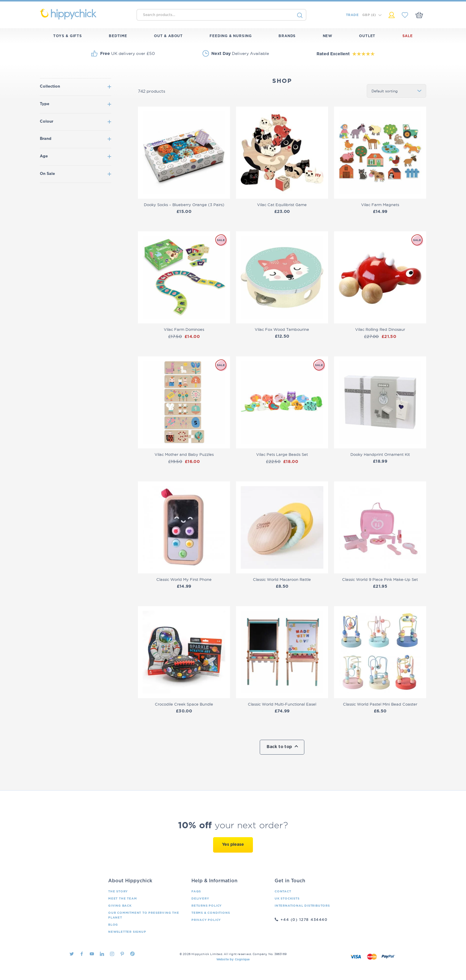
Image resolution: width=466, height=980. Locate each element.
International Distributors (302, 906)
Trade (352, 15)
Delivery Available (240, 53)
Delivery (200, 899)
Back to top (279, 747)
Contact (283, 892)
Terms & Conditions (211, 913)
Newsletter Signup (127, 932)
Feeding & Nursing (231, 36)
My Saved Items (405, 15)
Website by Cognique (233, 960)
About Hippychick (130, 881)
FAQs (196, 892)
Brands (287, 36)
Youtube (92, 954)
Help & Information (214, 881)
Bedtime (118, 36)
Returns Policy (207, 906)
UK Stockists (287, 899)
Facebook (82, 954)
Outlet (367, 36)
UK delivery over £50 (127, 53)
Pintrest (122, 954)
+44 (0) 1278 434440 (304, 920)
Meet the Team (122, 899)
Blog (113, 925)
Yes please (233, 845)
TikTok (132, 954)
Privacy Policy (206, 920)
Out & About (168, 36)
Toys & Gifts (68, 36)
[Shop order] (396, 91)
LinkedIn (102, 954)
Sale (408, 36)
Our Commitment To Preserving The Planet (144, 915)
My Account (392, 15)
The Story (118, 892)
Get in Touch (290, 881)
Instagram (112, 954)
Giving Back (120, 906)
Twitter (72, 954)
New (328, 36)
